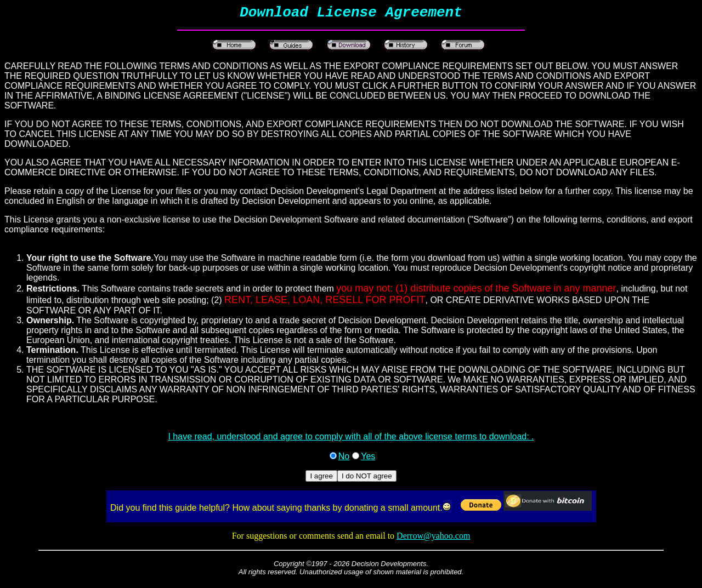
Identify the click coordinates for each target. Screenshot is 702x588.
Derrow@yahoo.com (433, 539)
